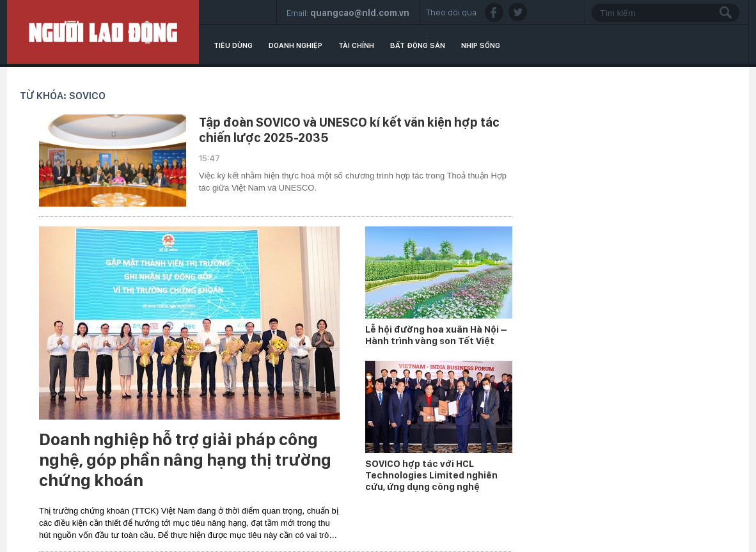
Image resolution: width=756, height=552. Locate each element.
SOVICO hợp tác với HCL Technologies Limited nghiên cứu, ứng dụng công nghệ (431, 475)
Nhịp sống (481, 45)
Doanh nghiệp (295, 45)
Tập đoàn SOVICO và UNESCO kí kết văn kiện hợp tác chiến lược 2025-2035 (349, 130)
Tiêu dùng (233, 45)
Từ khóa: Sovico (63, 96)
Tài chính (356, 45)
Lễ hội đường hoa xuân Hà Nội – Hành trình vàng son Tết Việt (436, 335)
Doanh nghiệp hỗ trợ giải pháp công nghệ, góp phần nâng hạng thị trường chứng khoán (185, 460)
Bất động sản (418, 45)
